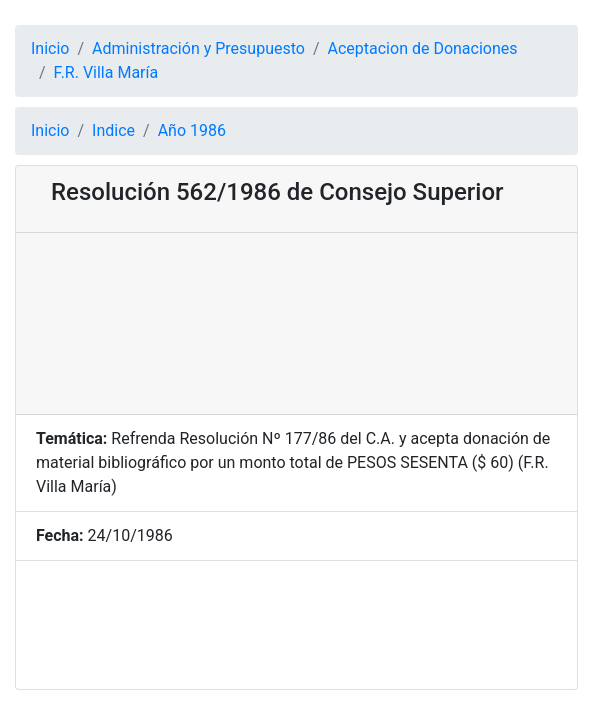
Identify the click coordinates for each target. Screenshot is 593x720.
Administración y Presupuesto (198, 48)
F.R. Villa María (106, 72)
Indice (113, 130)
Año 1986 (192, 130)
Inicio (50, 48)
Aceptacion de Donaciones (423, 48)
